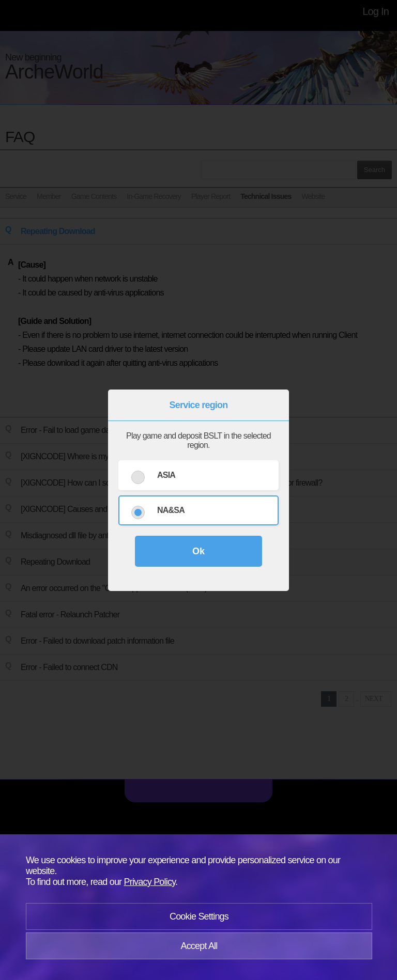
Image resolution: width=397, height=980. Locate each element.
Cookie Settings (199, 916)
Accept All (199, 946)
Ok (198, 551)
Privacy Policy (150, 882)
